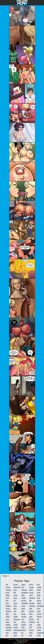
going (23, 630)
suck (31, 595)
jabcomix (17, 587)
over (39, 593)
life (15, 593)
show (39, 630)
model (24, 617)
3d (15, 601)
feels (31, 590)
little (23, 611)
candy (39, 587)
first (38, 585)
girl (7, 635)
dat (30, 601)
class (23, 622)
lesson (39, 617)
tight (23, 595)
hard (15, 598)
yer (38, 622)
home (16, 585)
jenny (31, 585)
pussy (8, 609)
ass (7, 601)
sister (39, 603)
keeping (32, 622)
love (15, 590)
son (23, 619)
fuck (7, 603)
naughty (9, 627)
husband (40, 633)
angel (16, 627)
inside (24, 598)
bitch (15, 633)
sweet (24, 625)
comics (8, 590)
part (7, 633)
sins (38, 598)
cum (7, 619)
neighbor (25, 603)
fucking (8, 630)
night (39, 590)
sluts (39, 625)
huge (23, 606)
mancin (8, 611)
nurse (31, 593)
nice (38, 609)
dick (7, 614)
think (23, 609)
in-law (39, 627)
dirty (15, 606)
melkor (8, 606)
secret (39, 614)
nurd (39, 611)
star (31, 625)
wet (30, 635)
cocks (31, 630)
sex (15, 614)
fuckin (31, 611)
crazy (16, 595)
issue (23, 614)
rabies (8, 625)
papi (31, 617)
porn (7, 598)
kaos (8, 622)
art (22, 633)
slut (23, 587)
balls (39, 595)
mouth (32, 587)
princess (17, 619)
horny (39, 601)
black (8, 595)
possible (40, 606)
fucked (32, 603)
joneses (32, 606)
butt (15, 609)
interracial (17, 630)
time (15, 635)
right (31, 633)
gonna (24, 601)
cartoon (24, 590)
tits (38, 619)
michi (16, 625)
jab (7, 585)
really (16, 617)
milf (30, 627)
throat (31, 619)
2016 (8, 617)
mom (15, 603)
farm (31, 614)
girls (23, 627)
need (23, 585)
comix (8, 587)
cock (7, 593)
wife (31, 609)
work (39, 635)
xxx (15, 622)
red (15, 611)
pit (22, 635)
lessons (32, 598)
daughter (25, 593)
